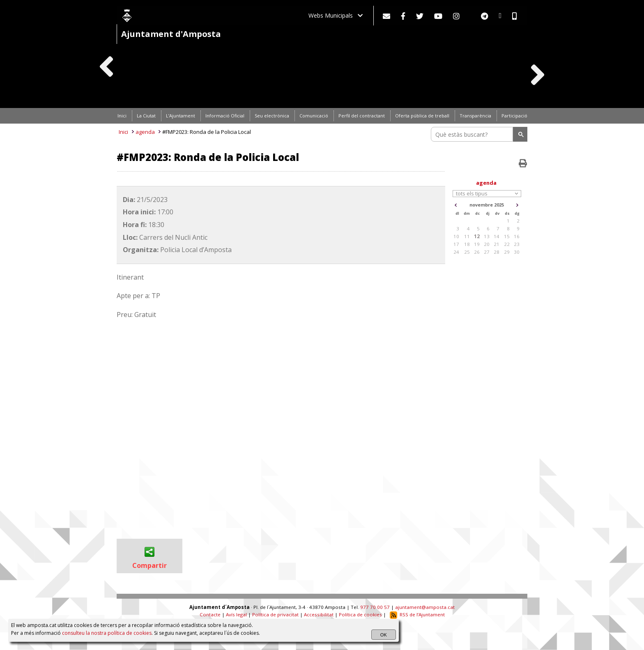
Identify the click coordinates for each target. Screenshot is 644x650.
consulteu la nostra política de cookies (107, 633)
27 (487, 252)
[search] (473, 134)
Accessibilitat (319, 614)
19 (477, 244)
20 (487, 244)
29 (507, 252)
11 (467, 236)
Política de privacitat (275, 614)
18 (467, 244)
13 (487, 236)
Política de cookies (360, 614)
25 (467, 252)
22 (507, 244)
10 (456, 236)
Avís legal (236, 614)
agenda (145, 132)
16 (517, 236)
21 (497, 244)
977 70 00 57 (375, 607)
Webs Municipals (336, 15)
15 (507, 236)
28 (497, 252)
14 (497, 236)
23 (517, 244)
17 (456, 244)
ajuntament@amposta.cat (425, 607)
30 (517, 252)
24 (456, 252)
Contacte (210, 614)
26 (477, 252)
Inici (123, 132)
